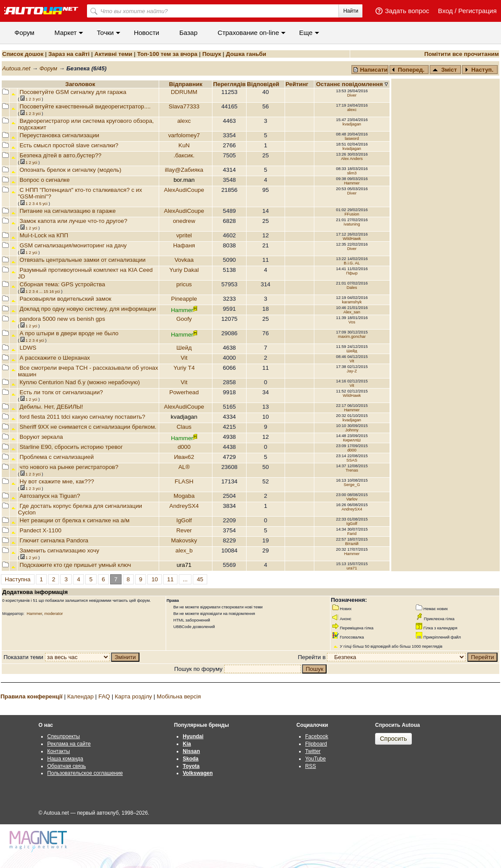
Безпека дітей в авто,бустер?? (61, 155)
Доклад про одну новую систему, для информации (88, 309)
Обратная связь (66, 766)
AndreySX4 (184, 506)
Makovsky (184, 540)
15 (46, 292)
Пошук (212, 54)
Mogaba (184, 496)
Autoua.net (16, 68)
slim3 (352, 173)
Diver (352, 95)
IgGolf (184, 520)
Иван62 (184, 457)
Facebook (317, 736)
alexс (352, 110)
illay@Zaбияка (184, 170)
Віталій (352, 544)
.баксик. (184, 155)
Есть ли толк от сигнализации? (61, 392)
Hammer (352, 183)
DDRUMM (184, 92)
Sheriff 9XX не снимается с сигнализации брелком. (88, 427)
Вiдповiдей (264, 84)
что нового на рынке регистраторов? (69, 467)
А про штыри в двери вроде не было (69, 333)
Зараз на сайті (69, 54)
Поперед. (408, 70)
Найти (351, 11)
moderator (54, 614)
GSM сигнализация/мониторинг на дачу (73, 245)
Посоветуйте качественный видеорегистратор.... (85, 106)
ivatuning (352, 224)
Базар (188, 33)
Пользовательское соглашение (85, 773)
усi (38, 99)
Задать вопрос (407, 11)
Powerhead (184, 392)
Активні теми (113, 54)
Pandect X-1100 (41, 530)
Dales (352, 288)
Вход (445, 11)
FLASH (184, 481)
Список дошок (23, 54)
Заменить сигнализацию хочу (59, 550)
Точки (105, 33)
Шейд (184, 348)
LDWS (28, 348)
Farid (352, 534)
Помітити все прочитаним (461, 54)
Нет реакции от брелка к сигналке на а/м (75, 520)
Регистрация (477, 11)
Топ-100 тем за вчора (167, 54)
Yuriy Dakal (184, 270)
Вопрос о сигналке (45, 180)
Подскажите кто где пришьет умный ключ (75, 565)
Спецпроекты (64, 736)
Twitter (313, 751)
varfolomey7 (184, 135)
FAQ (104, 696)
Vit (184, 358)
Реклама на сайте (69, 744)
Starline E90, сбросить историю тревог (71, 447)
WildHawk (352, 239)
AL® (184, 467)
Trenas (352, 470)
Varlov (352, 499)
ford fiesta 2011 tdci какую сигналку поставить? (82, 417)
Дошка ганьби (246, 54)
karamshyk (352, 302)
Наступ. (479, 70)
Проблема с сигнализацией (57, 457)
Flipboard (316, 744)
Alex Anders (352, 159)
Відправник (186, 84)
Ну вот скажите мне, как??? (57, 481)
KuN (184, 145)
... (41, 292)
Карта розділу (134, 696)
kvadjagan (352, 124)
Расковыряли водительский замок (66, 299)
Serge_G (352, 485)
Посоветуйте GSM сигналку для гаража (73, 92)
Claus (184, 427)
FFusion (352, 214)
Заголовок (80, 84)
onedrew (184, 221)
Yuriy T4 (184, 368)
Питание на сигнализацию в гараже (68, 211)
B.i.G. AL (352, 263)
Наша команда (65, 759)
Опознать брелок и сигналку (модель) (71, 170)
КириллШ (352, 440)
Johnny (352, 430)
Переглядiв (229, 84)
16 (52, 292)
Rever (184, 530)
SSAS (352, 460)
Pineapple (184, 299)
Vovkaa (184, 260)
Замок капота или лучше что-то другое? (73, 221)
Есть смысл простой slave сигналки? (69, 145)
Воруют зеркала (41, 437)
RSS (311, 766)
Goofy (184, 319)
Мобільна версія (179, 696)
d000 (184, 447)
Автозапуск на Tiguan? (50, 496)
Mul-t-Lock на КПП (44, 235)
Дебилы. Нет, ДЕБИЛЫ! (51, 407)
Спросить (393, 739)
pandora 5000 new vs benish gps (63, 319)
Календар (80, 696)
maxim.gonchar (352, 337)
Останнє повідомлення (350, 84)
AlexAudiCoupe (184, 190)
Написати (370, 70)
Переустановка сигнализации (59, 135)
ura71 (352, 568)
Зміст (445, 70)
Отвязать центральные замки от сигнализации (83, 260)
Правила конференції (31, 696)
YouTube (315, 759)
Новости (146, 33)
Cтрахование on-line (248, 33)
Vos (352, 322)
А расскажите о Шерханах (55, 358)
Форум (24, 33)
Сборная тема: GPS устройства (63, 284)
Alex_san (352, 312)
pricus (184, 284)
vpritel (184, 235)
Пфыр (352, 273)
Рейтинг (298, 84)
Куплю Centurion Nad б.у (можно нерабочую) (80, 382)
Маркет (66, 33)
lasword (352, 139)
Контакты (59, 751)
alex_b (184, 550)
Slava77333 (184, 106)
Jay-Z (352, 371)
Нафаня (184, 245)
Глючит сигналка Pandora (54, 540)
